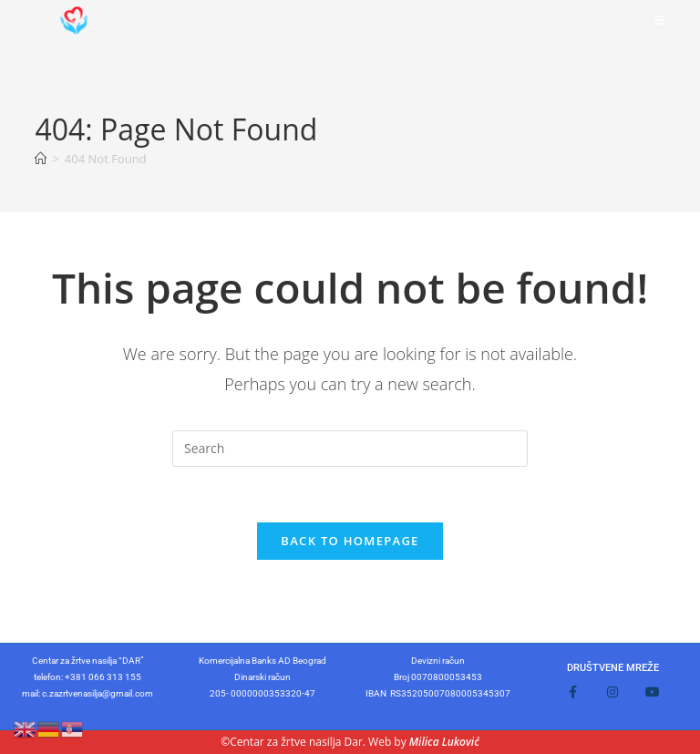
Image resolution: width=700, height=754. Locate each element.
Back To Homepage (350, 541)
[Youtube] (653, 692)
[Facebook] (572, 692)
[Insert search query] (350, 449)
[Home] (41, 159)
